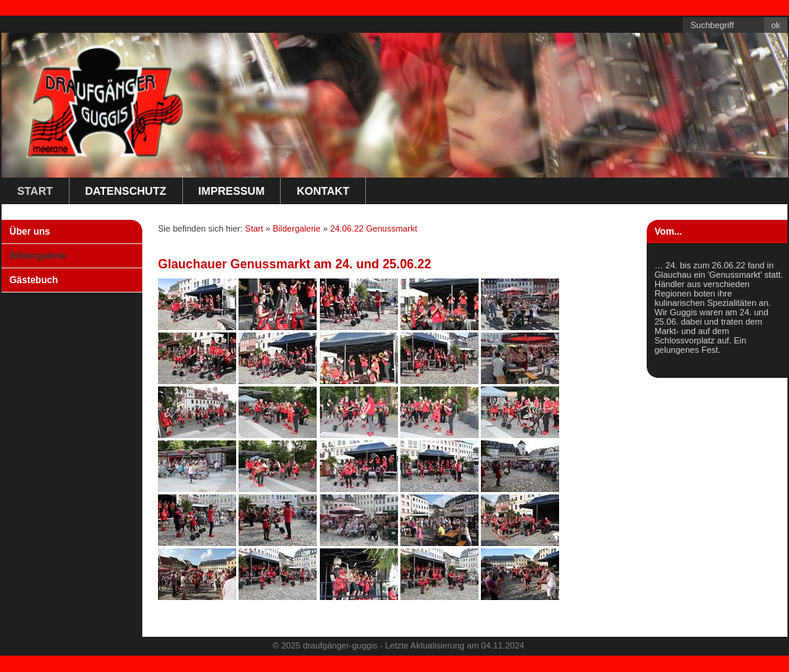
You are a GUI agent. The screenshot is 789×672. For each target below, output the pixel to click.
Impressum (654, 24)
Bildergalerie (38, 256)
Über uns (30, 232)
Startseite (565, 24)
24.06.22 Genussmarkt (373, 228)
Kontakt (607, 24)
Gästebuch (34, 280)
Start (35, 191)
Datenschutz (126, 191)
